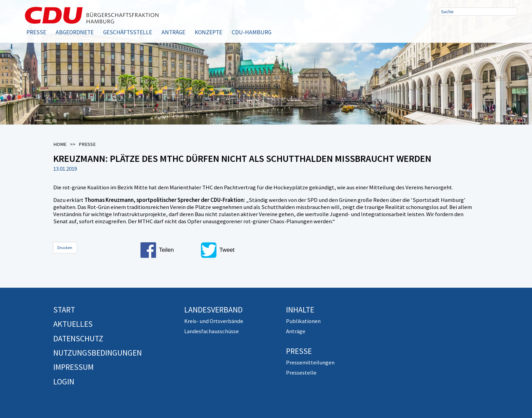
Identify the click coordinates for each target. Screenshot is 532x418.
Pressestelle (301, 373)
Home (60, 144)
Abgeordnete (75, 32)
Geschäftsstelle (128, 32)
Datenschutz (78, 338)
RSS (490, 28)
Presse (36, 32)
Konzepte (208, 32)
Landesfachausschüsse (212, 331)
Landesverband (213, 310)
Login (64, 382)
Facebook (446, 28)
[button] (168, 250)
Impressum (73, 367)
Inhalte (300, 310)
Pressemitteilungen (310, 362)
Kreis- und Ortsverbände (214, 321)
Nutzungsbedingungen (98, 353)
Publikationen (303, 321)
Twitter (468, 28)
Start (64, 310)
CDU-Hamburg (252, 32)
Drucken (65, 248)
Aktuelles (73, 324)
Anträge (173, 32)
